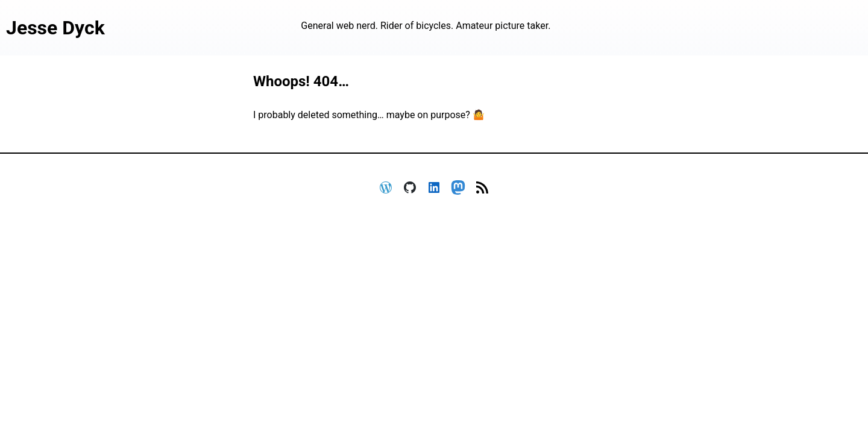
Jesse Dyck (55, 28)
